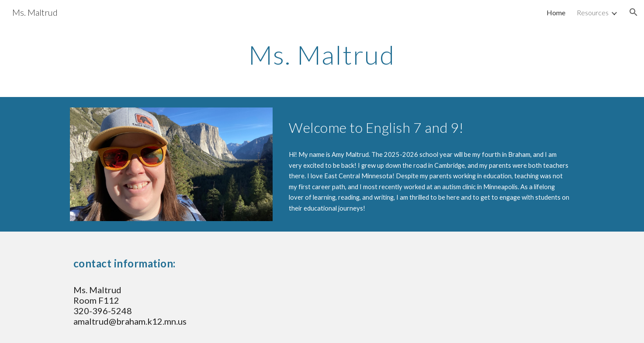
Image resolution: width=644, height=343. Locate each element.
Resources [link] (593, 12)
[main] (322, 55)
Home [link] (556, 12)
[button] (634, 12)
